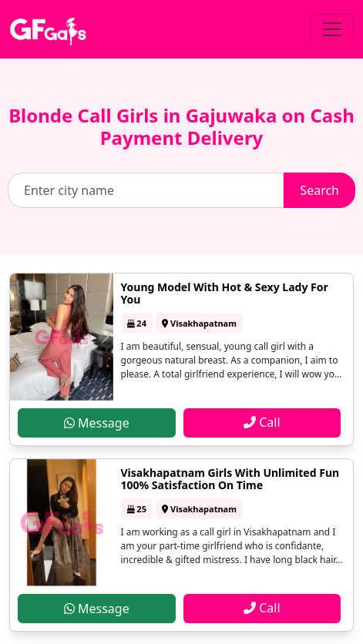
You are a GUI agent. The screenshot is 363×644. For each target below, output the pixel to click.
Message (97, 423)
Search (319, 190)
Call (262, 422)
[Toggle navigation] (332, 29)
